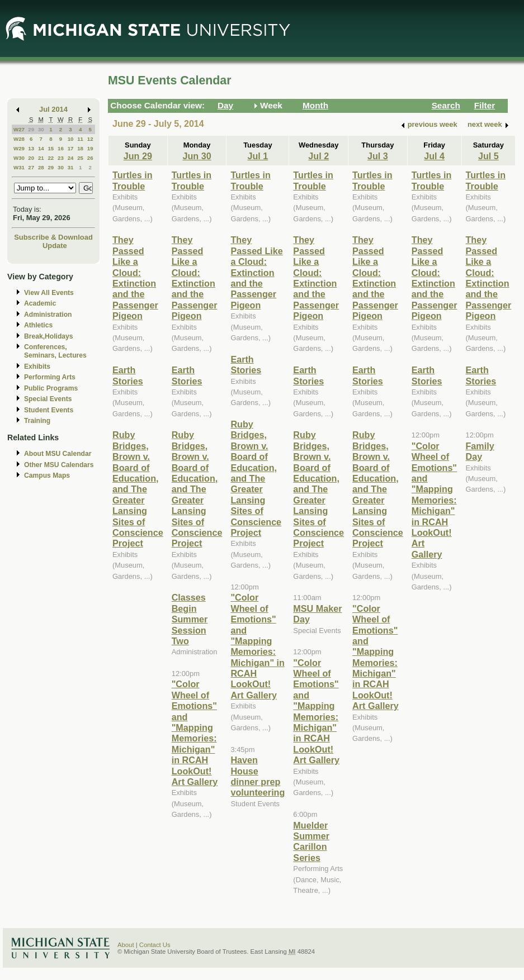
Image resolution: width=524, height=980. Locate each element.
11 (80, 139)
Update (55, 246)
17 (71, 148)
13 (31, 148)
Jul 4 (434, 156)
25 (80, 158)
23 (61, 158)
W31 (19, 167)
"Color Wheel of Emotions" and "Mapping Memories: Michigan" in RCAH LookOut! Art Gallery (195, 733)
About (126, 945)
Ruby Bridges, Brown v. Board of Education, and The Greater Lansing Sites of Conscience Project (138, 489)
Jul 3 (378, 156)
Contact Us (155, 945)
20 (31, 158)
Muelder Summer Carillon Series (311, 841)
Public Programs (51, 388)
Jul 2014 (53, 109)
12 (90, 139)
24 (71, 158)
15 (51, 148)
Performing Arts (50, 377)
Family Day (480, 451)
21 (41, 158)
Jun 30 (197, 156)
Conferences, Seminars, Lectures (55, 351)
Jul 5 (488, 156)
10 (71, 139)
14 (41, 148)
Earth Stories (128, 375)
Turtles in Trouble (133, 180)
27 (31, 167)
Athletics (38, 325)
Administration (48, 315)
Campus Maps (47, 475)
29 (31, 129)
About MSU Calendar (58, 454)
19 (90, 148)
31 (71, 167)
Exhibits (37, 367)
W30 (19, 158)
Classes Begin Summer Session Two (190, 619)
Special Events (48, 399)
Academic (40, 303)
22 (51, 158)
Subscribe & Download (53, 237)
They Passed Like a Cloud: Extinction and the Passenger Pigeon (135, 278)
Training (37, 421)
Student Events (49, 410)
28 (41, 167)
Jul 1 (258, 156)
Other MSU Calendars (59, 465)
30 (41, 129)
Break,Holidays (49, 336)
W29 (19, 148)
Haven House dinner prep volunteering (258, 776)
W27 (19, 129)
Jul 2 (318, 156)
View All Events (49, 293)
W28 (19, 139)
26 (90, 158)
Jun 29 (138, 156)
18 (80, 148)
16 (61, 148)
